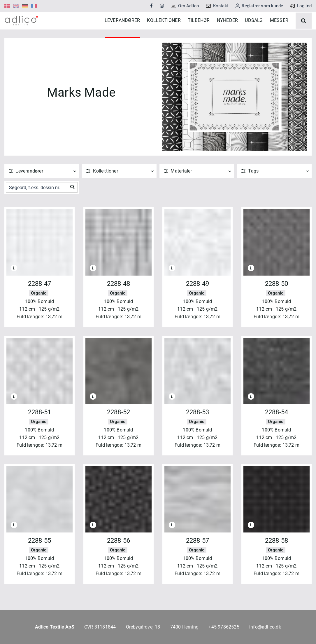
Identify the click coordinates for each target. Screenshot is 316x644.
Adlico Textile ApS (55, 627)
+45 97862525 (224, 627)
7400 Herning (184, 627)
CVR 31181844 (100, 627)
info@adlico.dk (265, 627)
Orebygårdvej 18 (143, 627)
